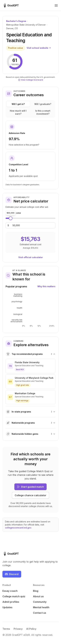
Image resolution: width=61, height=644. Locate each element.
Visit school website (39, 48)
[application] (31, 310)
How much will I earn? (18, 112)
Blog (36, 591)
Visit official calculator (31, 257)
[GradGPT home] (11, 5)
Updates (7, 607)
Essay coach (10, 591)
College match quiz (14, 596)
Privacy (18, 629)
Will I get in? (18, 104)
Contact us (40, 613)
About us (38, 596)
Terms (6, 629)
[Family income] (16, 225)
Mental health (41, 607)
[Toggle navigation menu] (56, 5)
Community (40, 602)
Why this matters (46, 286)
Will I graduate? (43, 104)
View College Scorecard (31, 80)
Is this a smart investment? (43, 112)
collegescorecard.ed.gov (18, 528)
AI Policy (31, 629)
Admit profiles (11, 602)
